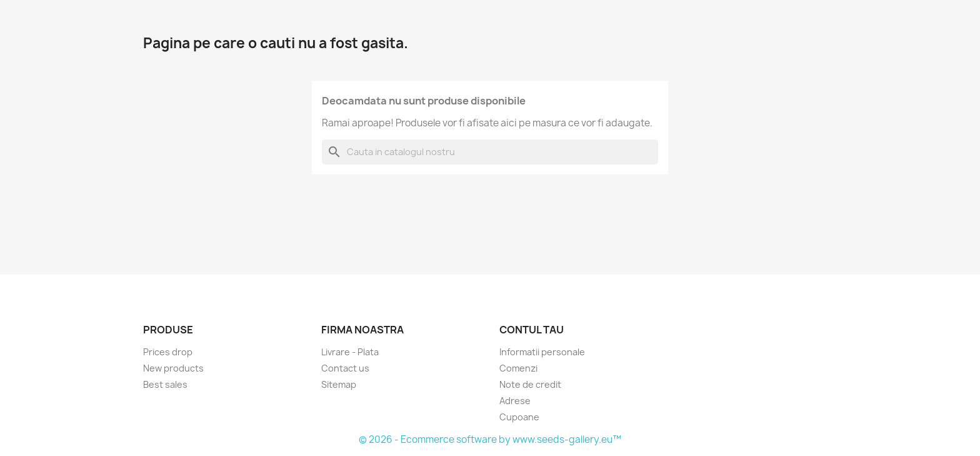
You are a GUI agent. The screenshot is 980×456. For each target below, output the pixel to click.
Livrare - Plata (350, 352)
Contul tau (532, 330)
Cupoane (519, 417)
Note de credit (530, 384)
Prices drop (168, 352)
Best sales (165, 384)
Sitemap (339, 384)
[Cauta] (490, 152)
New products (173, 368)
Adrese (515, 401)
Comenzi (518, 368)
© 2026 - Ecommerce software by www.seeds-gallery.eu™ (490, 439)
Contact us (345, 368)
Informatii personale (542, 352)
